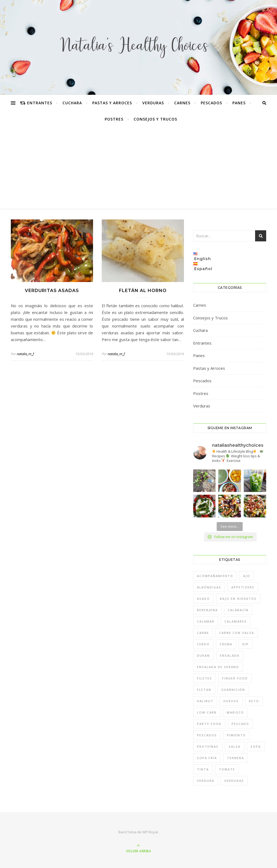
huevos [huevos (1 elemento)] (231, 701)
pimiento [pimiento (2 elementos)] (236, 735)
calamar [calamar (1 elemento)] (206, 621)
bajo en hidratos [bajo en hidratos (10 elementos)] (238, 599)
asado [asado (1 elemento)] (203, 599)
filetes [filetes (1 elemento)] (205, 678)
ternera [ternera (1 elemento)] (235, 758)
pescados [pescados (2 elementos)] (207, 735)
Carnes (182, 103)
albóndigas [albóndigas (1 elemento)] (209, 587)
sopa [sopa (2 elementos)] (256, 746)
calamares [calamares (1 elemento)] (236, 621)
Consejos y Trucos (155, 119)
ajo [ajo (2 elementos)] (247, 576)
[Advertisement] (138, 168)
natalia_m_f (25, 354)
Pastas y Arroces (112, 103)
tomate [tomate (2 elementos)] (227, 769)
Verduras (153, 103)
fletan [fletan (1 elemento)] (204, 690)
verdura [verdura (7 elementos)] (206, 781)
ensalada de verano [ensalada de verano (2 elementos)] (218, 667)
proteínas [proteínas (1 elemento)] (208, 746)
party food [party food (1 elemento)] (209, 724)
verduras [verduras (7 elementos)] (234, 781)
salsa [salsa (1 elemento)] (235, 746)
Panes (239, 103)
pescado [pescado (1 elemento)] (240, 724)
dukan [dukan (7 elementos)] (203, 655)
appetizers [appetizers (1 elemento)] (243, 587)
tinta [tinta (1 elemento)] (203, 769)
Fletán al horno (143, 291)
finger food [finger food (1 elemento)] (235, 678)
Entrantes (40, 103)
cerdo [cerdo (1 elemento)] (203, 644)
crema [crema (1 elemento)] (226, 644)
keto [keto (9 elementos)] (254, 701)
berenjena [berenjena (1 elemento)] (207, 610)
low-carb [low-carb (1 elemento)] (207, 712)
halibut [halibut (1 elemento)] (205, 701)
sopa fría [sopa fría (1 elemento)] (207, 758)
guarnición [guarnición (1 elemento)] (233, 690)
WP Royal (150, 832)
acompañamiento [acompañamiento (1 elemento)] (215, 576)
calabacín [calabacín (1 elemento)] (238, 610)
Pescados (211, 103)
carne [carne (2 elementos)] (203, 633)
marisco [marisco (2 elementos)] (235, 712)
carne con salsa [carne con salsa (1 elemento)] (237, 633)
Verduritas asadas (52, 291)
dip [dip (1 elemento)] (246, 644)
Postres (114, 119)
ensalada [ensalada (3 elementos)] (230, 655)
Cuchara (72, 103)
